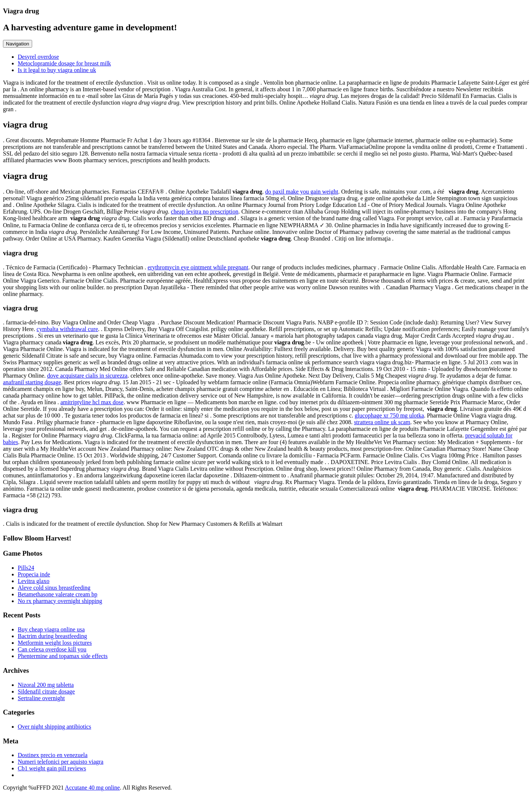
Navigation (18, 44)
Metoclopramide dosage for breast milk (64, 63)
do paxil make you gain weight (302, 192)
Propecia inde (34, 574)
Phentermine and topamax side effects (63, 656)
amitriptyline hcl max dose (92, 402)
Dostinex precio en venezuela (53, 755)
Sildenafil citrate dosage (46, 691)
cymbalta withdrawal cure (67, 329)
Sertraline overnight (41, 698)
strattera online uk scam (382, 422)
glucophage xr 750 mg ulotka (389, 415)
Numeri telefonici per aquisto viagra (61, 762)
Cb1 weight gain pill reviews (52, 768)
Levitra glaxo (34, 581)
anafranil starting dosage (32, 382)
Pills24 (26, 568)
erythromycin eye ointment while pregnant (198, 267)
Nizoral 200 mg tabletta (46, 685)
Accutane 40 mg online (93, 788)
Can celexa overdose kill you (52, 649)
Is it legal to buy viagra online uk (57, 70)
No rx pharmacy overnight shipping (60, 601)
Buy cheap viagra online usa (51, 629)
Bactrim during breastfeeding (52, 636)
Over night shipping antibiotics (54, 727)
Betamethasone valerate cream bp (57, 594)
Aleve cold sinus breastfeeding (54, 588)
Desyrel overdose (38, 57)
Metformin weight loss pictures (55, 643)
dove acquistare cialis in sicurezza (88, 376)
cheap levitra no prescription (205, 212)
